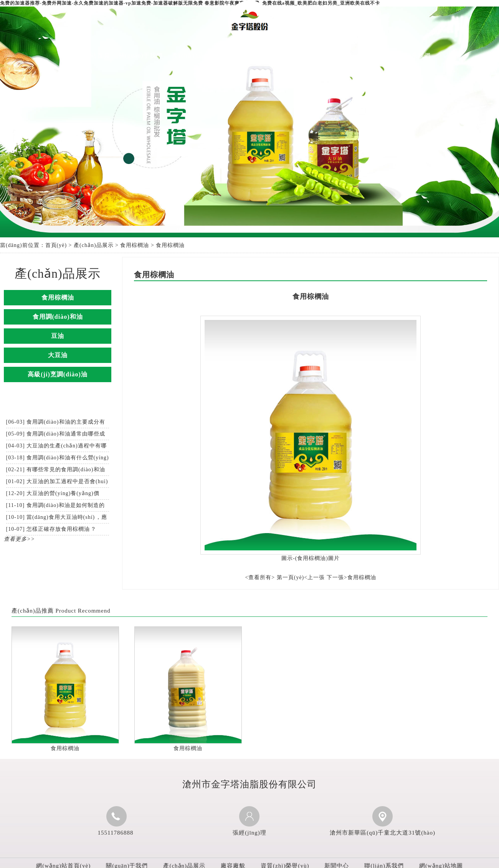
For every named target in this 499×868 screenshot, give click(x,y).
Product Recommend (83, 611)
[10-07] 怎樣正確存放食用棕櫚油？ (51, 529)
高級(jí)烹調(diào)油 (57, 374)
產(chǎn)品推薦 (33, 611)
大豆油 (58, 355)
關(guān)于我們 (141, 55)
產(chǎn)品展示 (194, 55)
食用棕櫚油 (135, 245)
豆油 (58, 336)
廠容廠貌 (248, 55)
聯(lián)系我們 (410, 55)
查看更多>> (19, 539)
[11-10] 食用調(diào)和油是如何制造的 (55, 505)
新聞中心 (356, 55)
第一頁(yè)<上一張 (301, 577)
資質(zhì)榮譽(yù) (302, 55)
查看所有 (260, 577)
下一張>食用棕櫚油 (351, 577)
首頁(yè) (56, 245)
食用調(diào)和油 (58, 317)
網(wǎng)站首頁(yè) (87, 63)
